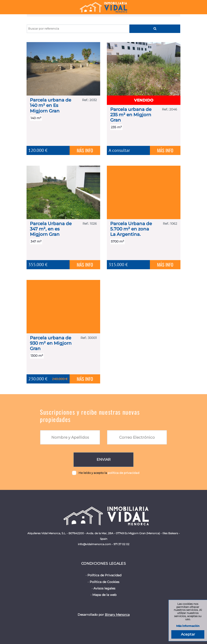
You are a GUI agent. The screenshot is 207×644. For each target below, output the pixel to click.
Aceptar (188, 634)
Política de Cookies (105, 582)
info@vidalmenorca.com (94, 544)
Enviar (104, 460)
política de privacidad (124, 473)
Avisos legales (104, 588)
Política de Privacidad (104, 575)
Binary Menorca (117, 615)
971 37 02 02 (121, 544)
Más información (188, 626)
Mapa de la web (104, 595)
